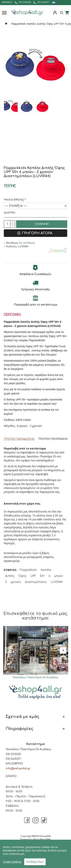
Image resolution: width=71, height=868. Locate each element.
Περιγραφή (12, 314)
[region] (35, 854)
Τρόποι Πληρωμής (53, 439)
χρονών (16, 582)
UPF (33, 576)
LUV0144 (57, 582)
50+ (42, 576)
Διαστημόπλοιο (36, 582)
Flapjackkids (28, 570)
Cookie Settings (12, 862)
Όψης (22, 576)
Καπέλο (46, 570)
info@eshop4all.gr (18, 769)
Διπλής (10, 576)
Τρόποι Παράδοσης (19, 439)
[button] (8, 650)
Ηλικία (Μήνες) (14, 200)
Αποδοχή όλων (35, 862)
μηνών (59, 576)
